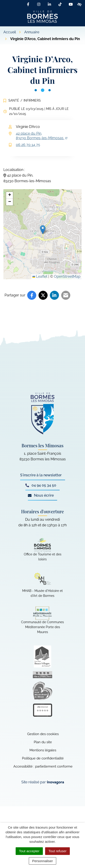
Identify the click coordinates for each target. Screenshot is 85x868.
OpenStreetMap (67, 276)
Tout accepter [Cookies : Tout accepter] (29, 851)
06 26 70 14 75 (28, 145)
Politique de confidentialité (43, 758)
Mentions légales (43, 750)
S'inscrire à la (41, 475)
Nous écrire (41, 495)
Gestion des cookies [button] (43, 734)
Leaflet (40, 276)
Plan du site (43, 742)
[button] (43, 230)
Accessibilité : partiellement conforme (43, 766)
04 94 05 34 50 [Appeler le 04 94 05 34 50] (41, 485)
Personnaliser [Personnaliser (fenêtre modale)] (43, 861)
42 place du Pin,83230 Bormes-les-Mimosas (42, 136)
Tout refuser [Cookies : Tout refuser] (57, 851)
